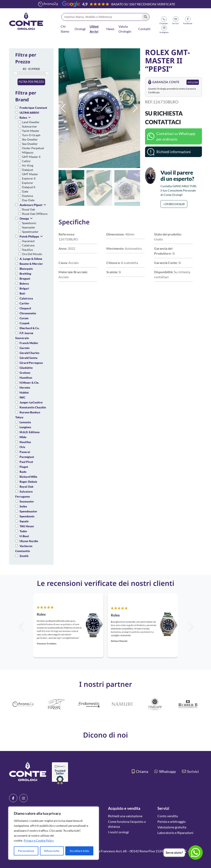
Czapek (25, 323)
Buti (22, 293)
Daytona (28, 196)
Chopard (25, 308)
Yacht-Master (31, 131)
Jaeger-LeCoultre (31, 402)
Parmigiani (27, 457)
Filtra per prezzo (31, 82)
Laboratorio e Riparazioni (175, 833)
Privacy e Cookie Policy (39, 840)
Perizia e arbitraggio (172, 821)
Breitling (25, 274)
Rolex (23, 118)
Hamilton (26, 378)
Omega (24, 218)
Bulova (24, 283)
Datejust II (29, 187)
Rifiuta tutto (52, 851)
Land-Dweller (31, 122)
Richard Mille (28, 477)
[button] (135, 108)
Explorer (28, 183)
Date (25, 191)
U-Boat (24, 536)
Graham (25, 373)
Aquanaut (28, 241)
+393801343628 (174, 204)
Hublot (24, 392)
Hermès (25, 387)
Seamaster (29, 227)
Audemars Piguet (31, 205)
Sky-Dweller (30, 139)
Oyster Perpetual (33, 148)
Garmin (25, 348)
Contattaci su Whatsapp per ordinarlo (176, 136)
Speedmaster (30, 232)
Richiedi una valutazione (125, 816)
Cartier (24, 303)
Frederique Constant (33, 108)
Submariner (30, 126)
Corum (24, 318)
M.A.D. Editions (30, 432)
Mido (23, 437)
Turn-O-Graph (31, 135)
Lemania (25, 422)
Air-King (28, 165)
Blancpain (26, 269)
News (110, 29)
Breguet (25, 278)
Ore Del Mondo (32, 254)
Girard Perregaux (31, 363)
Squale (24, 521)
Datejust (28, 170)
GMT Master (30, 174)
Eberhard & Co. (29, 328)
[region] (54, 833)
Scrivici (190, 771)
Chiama (140, 771)
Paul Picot (26, 462)
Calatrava (28, 245)
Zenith (24, 556)
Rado (23, 472)
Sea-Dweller (30, 144)
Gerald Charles (29, 353)
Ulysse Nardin (29, 541)
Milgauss (28, 152)
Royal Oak (29, 209)
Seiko (23, 506)
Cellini (26, 161)
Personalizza (26, 851)
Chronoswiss (28, 313)
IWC (22, 397)
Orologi (80, 29)
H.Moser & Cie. (29, 383)
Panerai (25, 452)
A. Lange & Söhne (31, 259)
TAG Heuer (27, 526)
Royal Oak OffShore (35, 214)
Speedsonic (29, 223)
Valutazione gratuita (172, 827)
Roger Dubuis (28, 482)
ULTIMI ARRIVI (29, 113)
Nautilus (28, 250)
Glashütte (26, 368)
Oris (22, 447)
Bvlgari (24, 288)
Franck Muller (29, 343)
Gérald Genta (29, 358)
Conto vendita (168, 816)
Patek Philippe (29, 236)
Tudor (23, 531)
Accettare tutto (79, 851)
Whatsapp (165, 771)
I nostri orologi (118, 832)
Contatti (144, 29)
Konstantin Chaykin (33, 407)
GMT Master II (31, 157)
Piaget (24, 467)
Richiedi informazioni (174, 152)
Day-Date (28, 200)
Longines (25, 427)
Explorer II (29, 178)
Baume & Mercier (31, 264)
